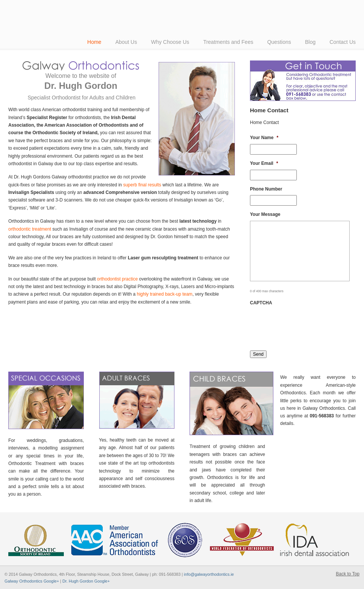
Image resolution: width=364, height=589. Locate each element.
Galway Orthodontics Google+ (32, 581)
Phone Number (266, 189)
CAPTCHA (261, 303)
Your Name (264, 138)
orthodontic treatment (30, 229)
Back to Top (348, 574)
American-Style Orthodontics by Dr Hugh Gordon (114, 7)
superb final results (142, 185)
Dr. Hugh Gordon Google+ (86, 581)
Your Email (264, 163)
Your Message (265, 214)
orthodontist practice (117, 279)
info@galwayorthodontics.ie (209, 574)
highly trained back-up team (164, 294)
